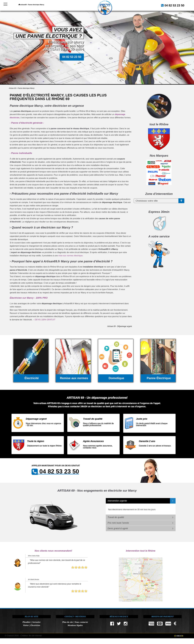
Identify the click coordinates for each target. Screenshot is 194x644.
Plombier (26, 622)
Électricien (35, 625)
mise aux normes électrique (71, 256)
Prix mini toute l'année (118, 523)
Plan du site (68, 622)
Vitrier (26, 625)
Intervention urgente (117, 501)
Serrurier (36, 622)
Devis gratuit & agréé (118, 528)
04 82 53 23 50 (171, 5)
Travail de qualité (116, 517)
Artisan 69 (12, 88)
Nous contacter (81, 622)
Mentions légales (75, 625)
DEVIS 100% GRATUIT (45, 320)
